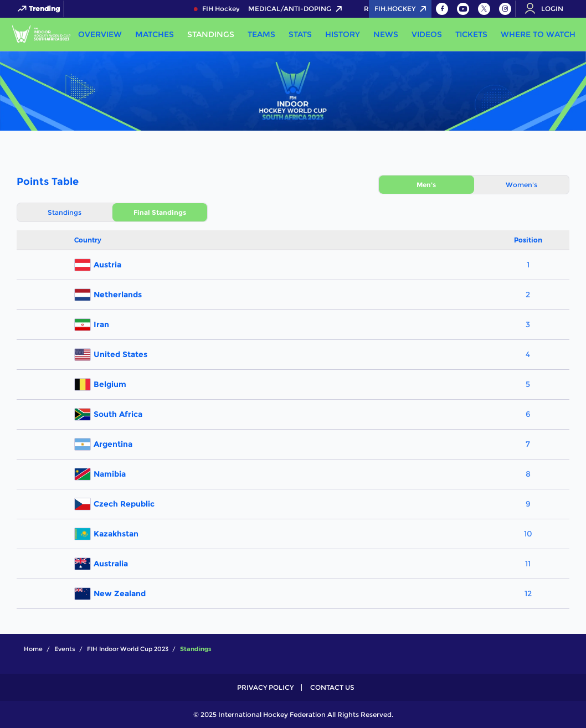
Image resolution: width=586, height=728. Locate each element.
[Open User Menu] (548, 9)
